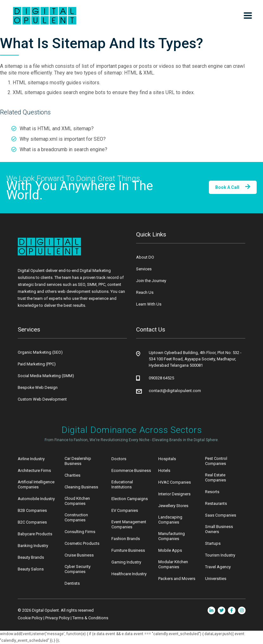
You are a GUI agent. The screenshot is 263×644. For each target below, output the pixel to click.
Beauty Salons (31, 569)
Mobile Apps (170, 550)
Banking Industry (33, 546)
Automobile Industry (36, 499)
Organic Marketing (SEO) (40, 352)
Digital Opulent (45, 610)
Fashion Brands (126, 539)
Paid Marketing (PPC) (37, 364)
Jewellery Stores (173, 506)
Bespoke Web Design (38, 387)
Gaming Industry (126, 562)
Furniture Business (128, 550)
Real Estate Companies (216, 477)
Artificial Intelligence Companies (36, 484)
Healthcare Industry (129, 574)
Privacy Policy (57, 618)
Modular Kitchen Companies (173, 564)
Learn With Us (149, 304)
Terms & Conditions (90, 618)
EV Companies (125, 510)
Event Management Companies (129, 524)
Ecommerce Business (131, 470)
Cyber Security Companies (78, 569)
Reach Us (145, 292)
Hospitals (167, 459)
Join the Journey (151, 281)
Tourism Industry (220, 555)
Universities (216, 579)
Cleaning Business (81, 487)
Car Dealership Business (78, 461)
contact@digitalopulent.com (175, 391)
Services (144, 269)
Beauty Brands (31, 557)
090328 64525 (161, 378)
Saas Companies (221, 515)
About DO (145, 257)
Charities (72, 475)
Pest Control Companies (216, 461)
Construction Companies (76, 517)
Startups (213, 543)
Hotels (164, 470)
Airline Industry (31, 459)
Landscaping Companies (170, 520)
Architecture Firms (34, 470)
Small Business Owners (219, 529)
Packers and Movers (177, 579)
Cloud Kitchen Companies (77, 501)
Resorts (212, 492)
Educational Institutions (122, 484)
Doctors (119, 459)
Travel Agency (218, 567)
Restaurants (216, 503)
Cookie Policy (30, 618)
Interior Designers (174, 494)
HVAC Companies (175, 482)
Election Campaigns (130, 499)
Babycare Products (35, 534)
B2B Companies (32, 510)
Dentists (72, 583)
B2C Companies (32, 522)
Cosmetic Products (82, 543)
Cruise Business (79, 555)
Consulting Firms (80, 532)
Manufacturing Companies (172, 536)
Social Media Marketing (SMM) (46, 376)
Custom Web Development (42, 399)
